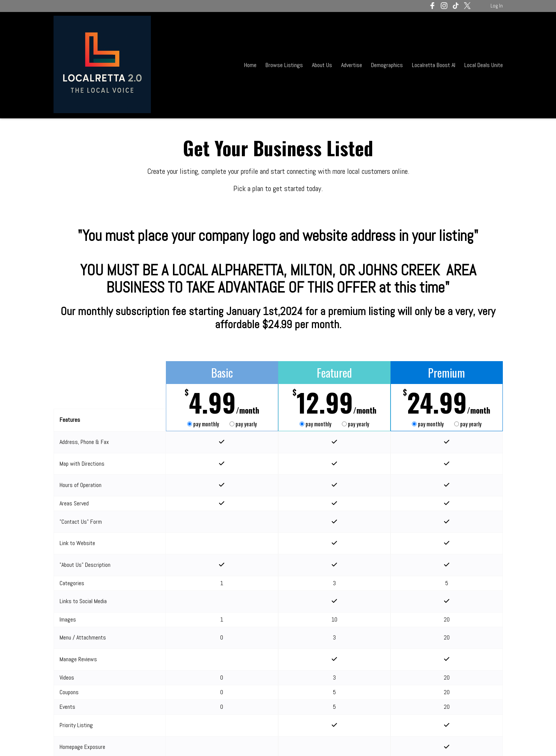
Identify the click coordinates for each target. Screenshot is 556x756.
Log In (497, 6)
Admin (496, 740)
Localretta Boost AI (434, 65)
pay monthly (204, 424)
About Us (322, 65)
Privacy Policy (166, 740)
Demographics (388, 65)
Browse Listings (284, 65)
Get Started (222, 695)
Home (250, 65)
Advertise (352, 65)
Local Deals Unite (484, 65)
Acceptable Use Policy (215, 740)
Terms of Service (123, 740)
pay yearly (243, 424)
